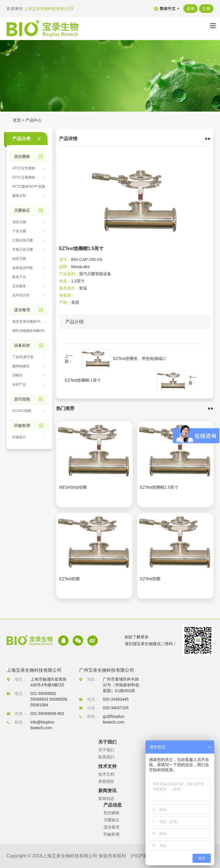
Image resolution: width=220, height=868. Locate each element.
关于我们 (106, 750)
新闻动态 (106, 798)
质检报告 (106, 781)
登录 (190, 9)
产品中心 (34, 120)
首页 (17, 120)
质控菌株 (111, 813)
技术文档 (106, 774)
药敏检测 (111, 834)
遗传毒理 (111, 827)
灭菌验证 (111, 820)
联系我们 (106, 757)
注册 (206, 9)
